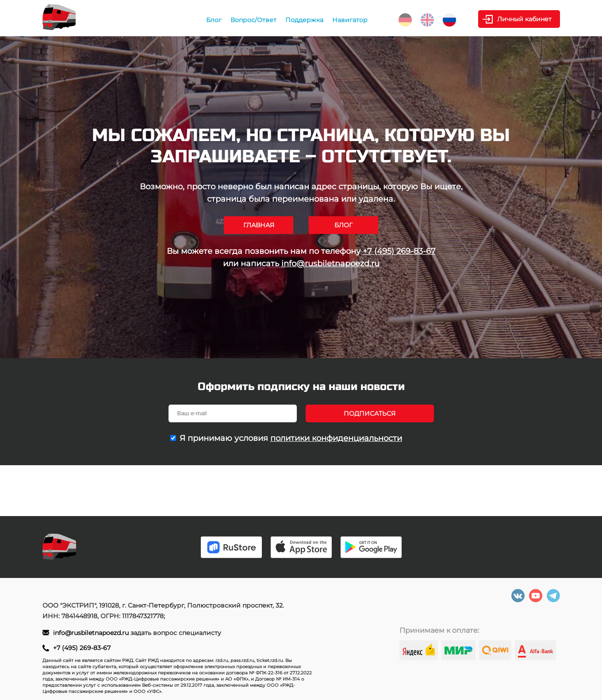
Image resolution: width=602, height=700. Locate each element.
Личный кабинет (524, 19)
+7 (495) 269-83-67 (399, 251)
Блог (214, 20)
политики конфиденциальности (336, 438)
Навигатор (350, 20)
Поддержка (304, 20)
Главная (259, 225)
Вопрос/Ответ (253, 20)
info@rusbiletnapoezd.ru (330, 264)
